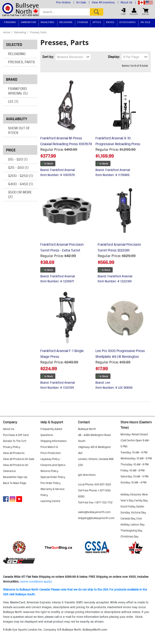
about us (9, 429)
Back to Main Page (15, 483)
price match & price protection (51, 450)
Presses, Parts (21, 62)
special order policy (53, 477)
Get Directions (87, 475)
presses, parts (38, 32)
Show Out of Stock (19, 130)
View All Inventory (105, 2)
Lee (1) (13, 101)
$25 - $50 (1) (18, 167)
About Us (128, 2)
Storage (83, 22)
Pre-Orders (65, 2)
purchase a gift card (16, 435)
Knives (110, 22)
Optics (97, 22)
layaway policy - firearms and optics (53, 462)
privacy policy (12, 447)
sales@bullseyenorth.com (94, 512)
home (7, 32)
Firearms (10, 22)
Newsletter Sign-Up (15, 477)
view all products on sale (19, 459)
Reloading (17, 54)
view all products (14, 453)
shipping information (54, 441)
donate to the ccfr (15, 441)
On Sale (83, 2)
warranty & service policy (53, 492)
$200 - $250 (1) (20, 176)
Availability (21, 119)
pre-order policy (51, 483)
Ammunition (28, 22)
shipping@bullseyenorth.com (96, 518)
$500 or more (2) (20, 194)
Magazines (48, 22)
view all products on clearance (16, 468)
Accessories (128, 22)
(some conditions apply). (36, 582)
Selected (14, 44)
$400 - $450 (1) (20, 184)
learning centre (50, 501)
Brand (21, 79)
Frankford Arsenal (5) (18, 91)
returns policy (49, 471)
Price (21, 150)
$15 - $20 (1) (18, 159)
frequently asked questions (51, 432)
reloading (20, 32)
